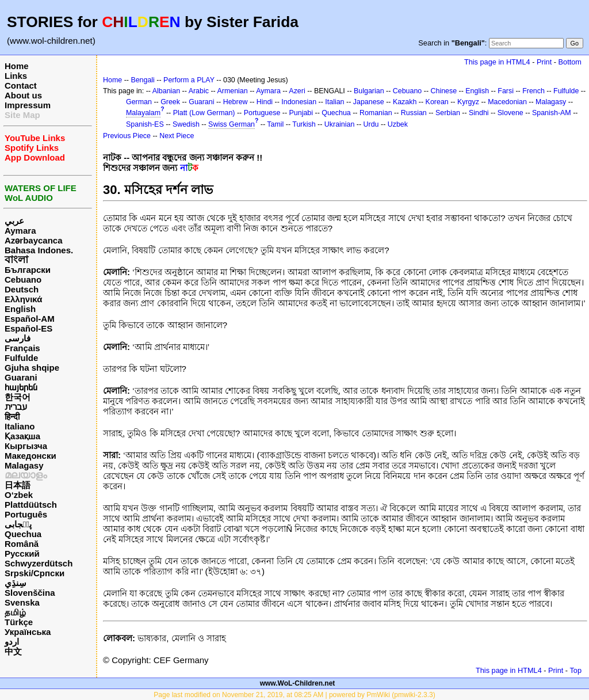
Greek (170, 102)
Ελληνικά (23, 299)
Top (575, 670)
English (20, 309)
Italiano (20, 426)
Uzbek (398, 124)
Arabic (199, 91)
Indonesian (299, 102)
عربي (14, 221)
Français (22, 348)
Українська (28, 632)
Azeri (297, 91)
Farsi (506, 91)
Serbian (448, 113)
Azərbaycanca (34, 240)
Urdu (371, 124)
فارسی (18, 338)
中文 (13, 651)
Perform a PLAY (189, 80)
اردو (12, 642)
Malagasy (24, 465)
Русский (22, 553)
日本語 (18, 485)
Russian (414, 113)
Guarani (21, 377)
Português (26, 514)
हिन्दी (12, 416)
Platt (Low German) (204, 113)
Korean (437, 102)
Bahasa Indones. (39, 250)
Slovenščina (30, 593)
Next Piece (177, 136)
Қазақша (22, 436)
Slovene (510, 113)
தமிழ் (15, 612)
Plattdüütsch (31, 505)
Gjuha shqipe (32, 368)
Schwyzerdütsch (39, 563)
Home (17, 66)
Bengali (143, 80)
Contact (21, 85)
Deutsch (22, 289)
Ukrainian (340, 124)
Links (16, 76)
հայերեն (21, 387)
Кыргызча (26, 446)
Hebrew (236, 102)
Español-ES (28, 328)
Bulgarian (369, 91)
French (533, 91)
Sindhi (479, 113)
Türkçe (19, 622)
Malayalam (143, 113)
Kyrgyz (468, 102)
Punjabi (301, 113)
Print (544, 62)
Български (28, 270)
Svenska (22, 602)
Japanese (369, 102)
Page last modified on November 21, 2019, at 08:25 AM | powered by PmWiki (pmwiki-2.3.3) (294, 695)
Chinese (443, 91)
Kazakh (405, 102)
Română (22, 544)
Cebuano (23, 279)
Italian (334, 102)
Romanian (376, 113)
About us (23, 95)
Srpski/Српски (35, 573)
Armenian (232, 91)
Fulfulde (21, 358)
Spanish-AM (552, 113)
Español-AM (30, 319)
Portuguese (262, 113)
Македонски (30, 456)
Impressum (28, 105)
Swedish (186, 124)
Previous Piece (127, 136)
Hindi (265, 102)
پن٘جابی (18, 524)
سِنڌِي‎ (16, 583)
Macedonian (507, 102)
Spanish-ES (145, 124)
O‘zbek (19, 495)
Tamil (275, 124)
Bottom (570, 62)
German (139, 102)
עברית (16, 407)
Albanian (166, 91)
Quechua (23, 534)
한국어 (18, 397)
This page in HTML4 (497, 62)
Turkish (304, 124)
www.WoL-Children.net (298, 683)
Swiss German (232, 124)
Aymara (20, 231)
